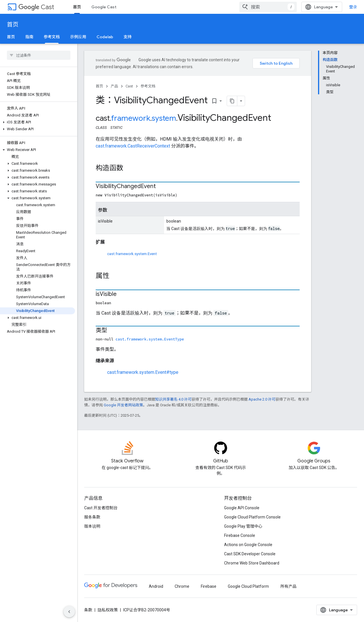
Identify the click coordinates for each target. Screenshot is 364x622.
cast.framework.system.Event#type (143, 372)
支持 (128, 37)
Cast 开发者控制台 (101, 508)
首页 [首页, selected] (77, 7)
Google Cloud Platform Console (252, 517)
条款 (88, 610)
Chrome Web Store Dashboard (252, 563)
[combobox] (268, 7)
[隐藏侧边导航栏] (69, 612)
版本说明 (92, 526)
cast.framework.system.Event (132, 254)
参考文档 (148, 86)
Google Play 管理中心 (243, 526)
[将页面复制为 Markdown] (232, 101)
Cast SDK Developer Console (250, 554)
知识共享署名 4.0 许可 (173, 399)
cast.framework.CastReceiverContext (133, 146)
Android (156, 586)
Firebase (209, 586)
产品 (114, 86)
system (164, 118)
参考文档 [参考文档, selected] (52, 37)
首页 (13, 25)
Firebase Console (240, 535)
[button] (37, 122)
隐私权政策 (108, 610)
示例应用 (78, 37)
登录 (353, 7)
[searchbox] (39, 55)
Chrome (182, 586)
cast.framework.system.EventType (150, 339)
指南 (29, 37)
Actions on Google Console (248, 545)
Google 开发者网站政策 (123, 405)
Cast (36, 7)
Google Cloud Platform (248, 586)
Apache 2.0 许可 (262, 399)
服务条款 (92, 517)
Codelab (105, 37)
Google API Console (242, 508)
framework (131, 118)
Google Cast (104, 7)
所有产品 (288, 586)
